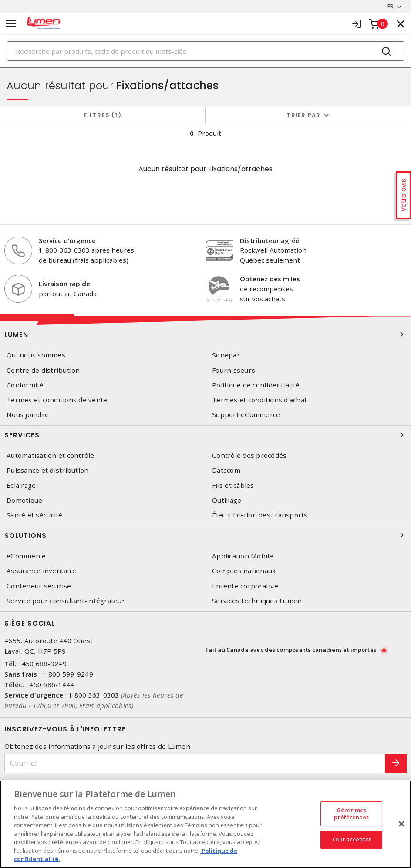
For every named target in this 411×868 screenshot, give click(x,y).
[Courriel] (195, 763)
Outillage (227, 500)
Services (205, 435)
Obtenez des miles (270, 279)
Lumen (205, 334)
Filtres (103, 115)
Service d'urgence (67, 240)
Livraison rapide (64, 284)
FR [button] (390, 6)
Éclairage (21, 486)
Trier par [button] (303, 115)
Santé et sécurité (34, 515)
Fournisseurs (234, 370)
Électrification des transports (260, 515)
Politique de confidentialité (256, 385)
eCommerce (26, 556)
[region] (205, 824)
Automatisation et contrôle (51, 456)
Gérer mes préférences (351, 814)
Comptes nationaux (244, 571)
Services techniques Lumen (257, 601)
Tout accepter (351, 840)
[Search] (205, 51)
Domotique (24, 500)
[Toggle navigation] (11, 24)
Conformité (25, 385)
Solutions (205, 535)
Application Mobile (243, 556)
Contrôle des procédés (249, 456)
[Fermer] (401, 824)
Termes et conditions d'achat (259, 400)
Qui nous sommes (36, 355)
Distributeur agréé (270, 240)
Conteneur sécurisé (39, 586)
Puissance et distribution (47, 470)
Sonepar (226, 355)
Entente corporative (245, 586)
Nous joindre (28, 415)
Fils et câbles (233, 486)
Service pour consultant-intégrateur (66, 601)
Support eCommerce (246, 415)
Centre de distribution (43, 370)
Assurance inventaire (41, 571)
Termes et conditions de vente (57, 400)
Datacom (226, 470)
